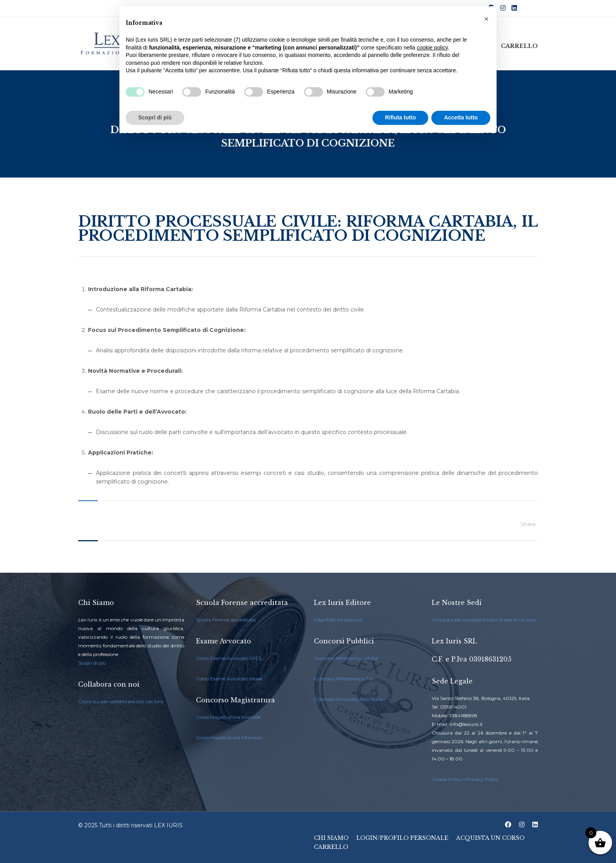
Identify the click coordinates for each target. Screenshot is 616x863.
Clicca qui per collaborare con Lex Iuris (121, 701)
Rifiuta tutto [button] (401, 117)
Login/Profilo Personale (402, 838)
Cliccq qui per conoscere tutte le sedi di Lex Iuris (484, 620)
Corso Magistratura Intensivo (229, 737)
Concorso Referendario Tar (344, 679)
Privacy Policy (482, 779)
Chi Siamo (331, 838)
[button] (486, 19)
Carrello (519, 46)
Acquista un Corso (490, 838)
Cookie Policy (447, 779)
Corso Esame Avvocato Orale (229, 679)
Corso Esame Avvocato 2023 (229, 658)
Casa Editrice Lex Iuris (338, 620)
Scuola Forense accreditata (226, 620)
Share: (529, 524)
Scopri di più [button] (155, 117)
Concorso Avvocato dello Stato (348, 699)
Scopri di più (92, 663)
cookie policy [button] (432, 48)
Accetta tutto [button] (461, 117)
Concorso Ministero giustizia (346, 658)
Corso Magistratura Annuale (228, 717)
